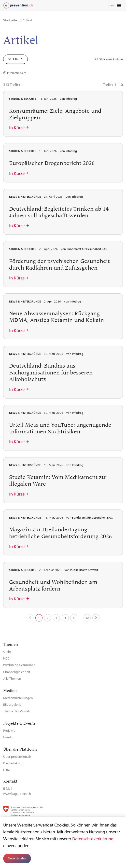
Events (8, 737)
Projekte (9, 730)
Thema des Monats (17, 711)
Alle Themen (12, 678)
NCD (6, 658)
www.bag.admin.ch (17, 793)
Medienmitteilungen (18, 698)
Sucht (7, 652)
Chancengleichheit (17, 672)
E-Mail (8, 788)
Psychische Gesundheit (19, 665)
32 (87, 618)
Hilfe (7, 770)
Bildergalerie (12, 704)
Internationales (17, 73)
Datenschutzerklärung (93, 839)
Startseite (10, 20)
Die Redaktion (13, 763)
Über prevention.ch (17, 756)
